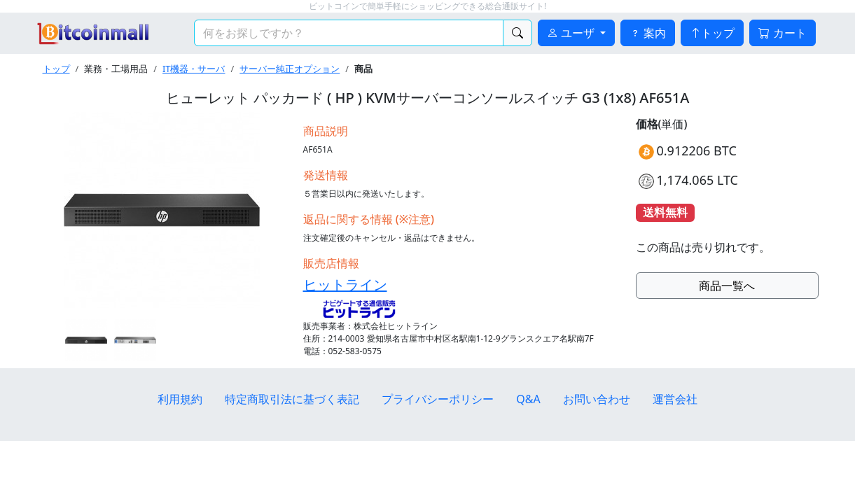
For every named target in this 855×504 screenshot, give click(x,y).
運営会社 (675, 399)
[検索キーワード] (349, 33)
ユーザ (572, 33)
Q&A (528, 399)
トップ (712, 33)
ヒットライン (345, 285)
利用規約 (180, 399)
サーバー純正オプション (290, 69)
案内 (648, 33)
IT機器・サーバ (194, 69)
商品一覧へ (727, 286)
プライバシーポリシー (438, 399)
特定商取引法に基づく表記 (292, 399)
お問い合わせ (597, 399)
